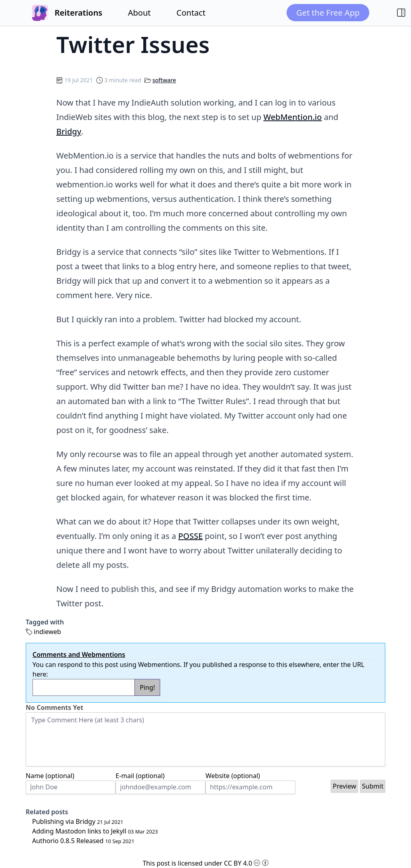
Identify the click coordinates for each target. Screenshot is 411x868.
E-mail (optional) (140, 776)
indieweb (47, 632)
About (139, 13)
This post (156, 863)
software (164, 80)
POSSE (190, 536)
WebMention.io (293, 117)
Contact (191, 13)
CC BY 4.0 (246, 863)
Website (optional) (233, 776)
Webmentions (159, 665)
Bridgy (69, 131)
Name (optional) (50, 776)
